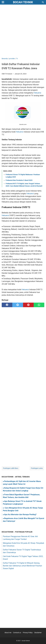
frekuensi (37, 93)
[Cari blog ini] (43, 2)
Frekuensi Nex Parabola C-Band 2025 (19, 180)
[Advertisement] (23, 31)
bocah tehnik (23, 2)
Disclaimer (38, 633)
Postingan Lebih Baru (11, 468)
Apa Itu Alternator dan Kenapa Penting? (20, 514)
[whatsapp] (39, 305)
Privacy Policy (28, 633)
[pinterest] (28, 305)
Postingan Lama (37, 468)
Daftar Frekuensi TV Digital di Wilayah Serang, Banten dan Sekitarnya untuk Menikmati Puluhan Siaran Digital (22, 566)
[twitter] (18, 305)
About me (8, 633)
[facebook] (7, 305)
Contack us (17, 633)
